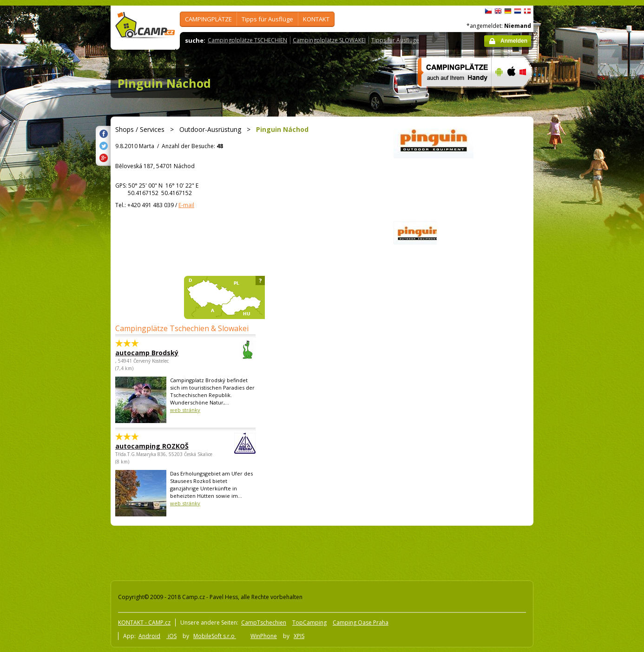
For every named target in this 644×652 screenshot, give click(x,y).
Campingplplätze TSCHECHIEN (247, 40)
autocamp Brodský (160, 353)
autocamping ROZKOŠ (160, 446)
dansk (527, 11)
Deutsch (508, 11)
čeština (488, 11)
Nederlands (518, 11)
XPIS (299, 636)
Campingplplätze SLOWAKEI (329, 40)
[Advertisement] (572, 285)
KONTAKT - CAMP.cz (144, 623)
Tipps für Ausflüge (267, 19)
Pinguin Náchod (164, 83)
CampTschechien (264, 623)
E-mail (186, 205)
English (498, 11)
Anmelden (514, 41)
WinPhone (264, 636)
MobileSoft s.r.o (215, 636)
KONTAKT (316, 19)
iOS (171, 636)
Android (149, 636)
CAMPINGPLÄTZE (208, 19)
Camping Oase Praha (361, 623)
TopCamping (309, 623)
